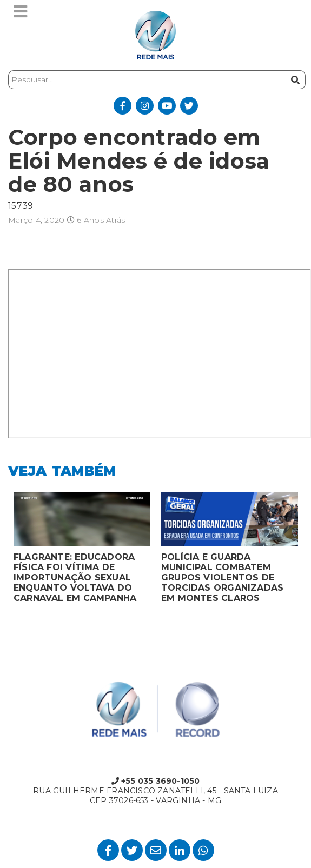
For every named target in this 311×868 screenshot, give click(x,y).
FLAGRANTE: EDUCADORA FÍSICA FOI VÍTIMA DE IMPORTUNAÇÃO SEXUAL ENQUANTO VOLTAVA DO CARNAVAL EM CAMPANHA (75, 577)
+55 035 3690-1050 (156, 781)
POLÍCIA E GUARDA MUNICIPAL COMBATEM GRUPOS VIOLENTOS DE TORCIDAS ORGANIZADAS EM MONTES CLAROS (222, 577)
